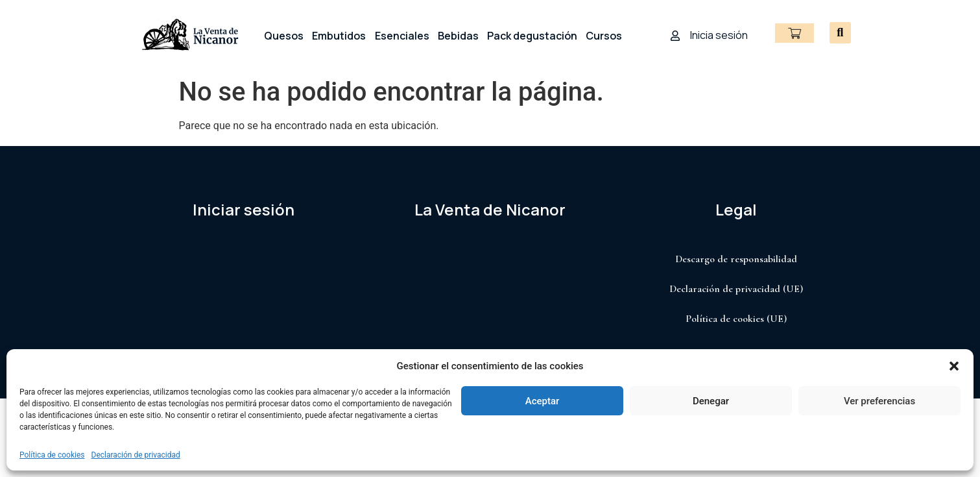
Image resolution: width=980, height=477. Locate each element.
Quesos (284, 36)
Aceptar (543, 401)
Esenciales (402, 36)
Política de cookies (52, 455)
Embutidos (339, 36)
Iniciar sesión (244, 209)
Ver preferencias (879, 401)
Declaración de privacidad (136, 455)
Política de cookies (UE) (736, 319)
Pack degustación (532, 36)
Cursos (604, 36)
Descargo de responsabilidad (736, 259)
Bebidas (458, 36)
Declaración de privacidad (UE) (736, 289)
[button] (954, 366)
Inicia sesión (719, 35)
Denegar (711, 401)
